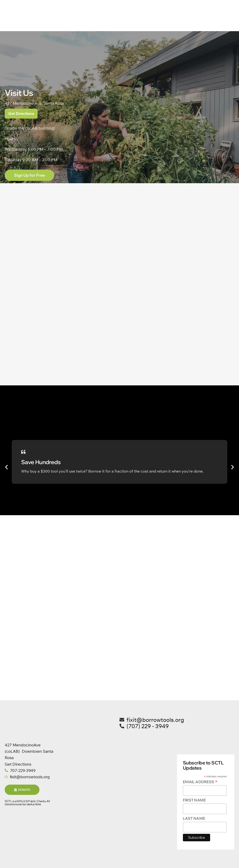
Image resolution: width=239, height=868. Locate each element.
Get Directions (21, 113)
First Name (195, 800)
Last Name (194, 819)
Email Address (200, 782)
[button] (6, 467)
